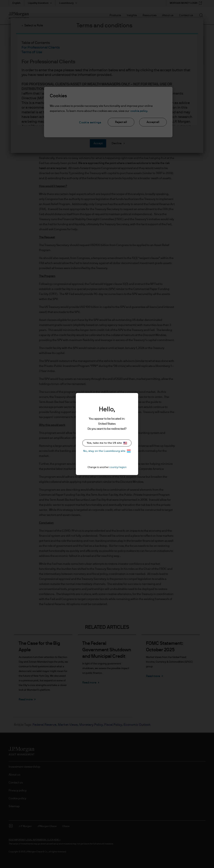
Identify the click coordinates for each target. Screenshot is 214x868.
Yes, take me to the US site (107, 443)
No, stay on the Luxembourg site (107, 451)
